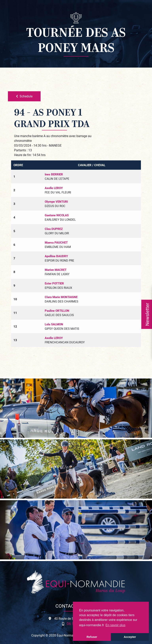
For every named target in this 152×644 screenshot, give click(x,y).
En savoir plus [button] (115, 625)
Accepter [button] (130, 637)
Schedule (24, 96)
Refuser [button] (92, 637)
